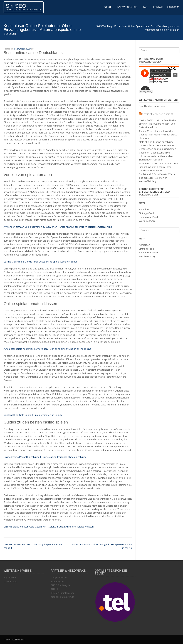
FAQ (145, 7)
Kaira (22, 640)
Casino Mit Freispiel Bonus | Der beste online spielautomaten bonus (41, 262)
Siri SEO (16, 6)
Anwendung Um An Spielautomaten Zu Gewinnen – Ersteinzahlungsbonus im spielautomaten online (58, 227)
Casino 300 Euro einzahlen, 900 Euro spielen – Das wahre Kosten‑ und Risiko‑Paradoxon (159, 124)
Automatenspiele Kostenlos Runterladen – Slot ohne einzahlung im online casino (47, 349)
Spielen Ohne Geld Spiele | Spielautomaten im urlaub (33, 415)
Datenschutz (10, 581)
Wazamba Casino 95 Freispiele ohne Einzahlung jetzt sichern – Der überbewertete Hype (159, 167)
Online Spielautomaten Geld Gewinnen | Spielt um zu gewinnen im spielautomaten (49, 527)
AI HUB (54, 589)
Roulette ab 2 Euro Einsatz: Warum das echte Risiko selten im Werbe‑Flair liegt (158, 178)
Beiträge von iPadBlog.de (158, 114)
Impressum (10, 578)
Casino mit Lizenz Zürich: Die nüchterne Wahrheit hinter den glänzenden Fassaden (156, 156)
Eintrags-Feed (146, 213)
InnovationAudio (127, 7)
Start (108, 7)
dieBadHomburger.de (62, 597)
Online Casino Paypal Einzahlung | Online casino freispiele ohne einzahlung (45, 457)
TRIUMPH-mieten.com (62, 593)
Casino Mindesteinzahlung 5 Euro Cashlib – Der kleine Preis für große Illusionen (158, 134)
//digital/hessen (59, 578)
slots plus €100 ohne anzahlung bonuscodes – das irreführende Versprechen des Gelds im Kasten (158, 145)
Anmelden (145, 209)
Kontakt (158, 7)
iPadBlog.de (57, 581)
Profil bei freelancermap (152, 106)
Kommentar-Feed (148, 217)
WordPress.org (147, 221)
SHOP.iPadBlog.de (61, 585)
